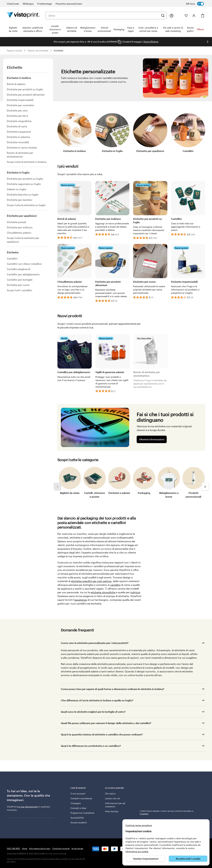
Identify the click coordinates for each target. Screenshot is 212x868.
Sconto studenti (79, 822)
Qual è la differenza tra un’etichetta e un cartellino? (91, 746)
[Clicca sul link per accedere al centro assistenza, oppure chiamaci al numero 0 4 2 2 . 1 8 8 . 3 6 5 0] (172, 16)
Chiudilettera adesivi (19, 233)
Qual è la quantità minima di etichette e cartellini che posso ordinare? (102, 734)
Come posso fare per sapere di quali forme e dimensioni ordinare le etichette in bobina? (113, 689)
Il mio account (78, 794)
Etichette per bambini (20, 200)
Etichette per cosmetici (20, 105)
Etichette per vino (17, 110)
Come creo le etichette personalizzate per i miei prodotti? (95, 643)
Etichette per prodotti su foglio (25, 89)
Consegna (76, 803)
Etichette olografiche (19, 121)
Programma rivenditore (82, 813)
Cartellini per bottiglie (20, 280)
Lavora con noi (113, 798)
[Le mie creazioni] (179, 16)
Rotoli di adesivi (16, 84)
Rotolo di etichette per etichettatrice (20, 155)
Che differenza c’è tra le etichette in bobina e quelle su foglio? (97, 700)
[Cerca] (163, 16)
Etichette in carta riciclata (22, 147)
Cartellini (12, 258)
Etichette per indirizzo (20, 227)
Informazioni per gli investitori (115, 805)
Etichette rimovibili (18, 142)
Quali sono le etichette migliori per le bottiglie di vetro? (93, 712)
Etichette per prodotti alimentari (26, 95)
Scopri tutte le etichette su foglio (26, 205)
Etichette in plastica (18, 137)
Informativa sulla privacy (40, 848)
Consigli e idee (78, 808)
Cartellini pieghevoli (19, 269)
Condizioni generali (61, 848)
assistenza (81, 600)
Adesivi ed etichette (38, 51)
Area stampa (112, 811)
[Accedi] (194, 16)
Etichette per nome (18, 285)
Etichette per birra (17, 116)
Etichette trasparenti (19, 132)
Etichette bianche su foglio (23, 194)
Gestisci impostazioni (146, 859)
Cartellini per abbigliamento (23, 274)
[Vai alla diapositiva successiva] (208, 42)
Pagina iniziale (14, 51)
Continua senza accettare (139, 825)
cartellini (115, 585)
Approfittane (151, 41)
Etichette (59, 51)
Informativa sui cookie (137, 851)
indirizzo (135, 592)
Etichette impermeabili (20, 100)
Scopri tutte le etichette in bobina (27, 162)
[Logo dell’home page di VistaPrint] (23, 15)
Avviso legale (77, 848)
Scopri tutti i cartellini (19, 290)
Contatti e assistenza (81, 798)
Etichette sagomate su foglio (24, 184)
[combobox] (104, 16)
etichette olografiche (103, 592)
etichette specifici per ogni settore (91, 581)
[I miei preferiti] (186, 16)
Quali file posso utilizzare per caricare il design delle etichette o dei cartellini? (106, 723)
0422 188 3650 (13, 848)
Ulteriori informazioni (152, 439)
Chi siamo (110, 794)
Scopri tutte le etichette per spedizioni (23, 240)
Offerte (200, 29)
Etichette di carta (17, 126)
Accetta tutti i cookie (188, 859)
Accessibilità (77, 818)
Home (25, 848)
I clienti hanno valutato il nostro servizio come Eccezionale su (167, 812)
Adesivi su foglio (17, 189)
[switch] (197, 4)
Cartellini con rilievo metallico (24, 264)
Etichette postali (16, 222)
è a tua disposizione (28, 807)
